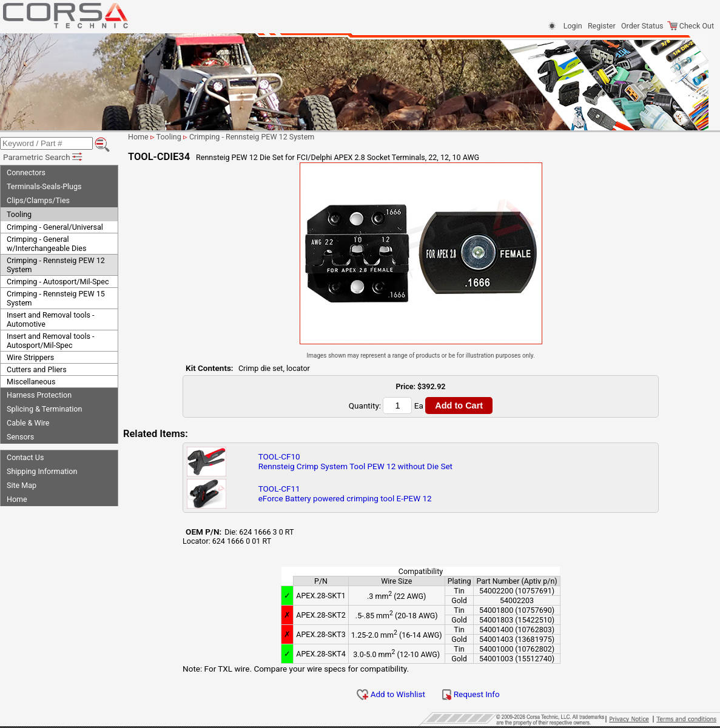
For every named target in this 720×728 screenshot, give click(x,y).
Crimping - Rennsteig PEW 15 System (56, 298)
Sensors (20, 437)
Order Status (642, 26)
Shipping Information (42, 471)
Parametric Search (43, 157)
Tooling (19, 214)
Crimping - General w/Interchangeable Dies (46, 244)
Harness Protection (39, 395)
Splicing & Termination (44, 409)
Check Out (691, 26)
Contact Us (25, 457)
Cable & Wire (28, 423)
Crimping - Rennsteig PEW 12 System (56, 265)
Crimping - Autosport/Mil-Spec (58, 282)
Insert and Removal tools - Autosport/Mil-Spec (50, 341)
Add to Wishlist (391, 694)
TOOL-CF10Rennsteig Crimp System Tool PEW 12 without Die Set (355, 461)
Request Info (471, 694)
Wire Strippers (30, 357)
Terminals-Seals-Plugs (44, 186)
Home (17, 499)
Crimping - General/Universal (55, 227)
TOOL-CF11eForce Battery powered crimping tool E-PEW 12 (345, 493)
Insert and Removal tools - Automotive (50, 319)
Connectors (26, 172)
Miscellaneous (31, 382)
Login (573, 26)
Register (602, 26)
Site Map (22, 485)
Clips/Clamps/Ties (38, 200)
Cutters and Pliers (37, 369)
